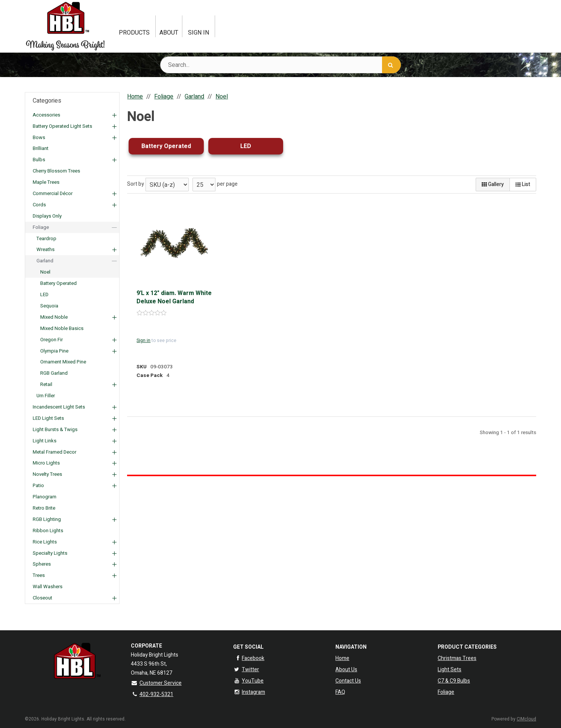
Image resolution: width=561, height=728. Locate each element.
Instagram (249, 692)
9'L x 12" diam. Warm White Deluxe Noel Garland (174, 297)
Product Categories (467, 647)
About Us (346, 670)
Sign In (199, 33)
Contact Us (348, 681)
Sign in (143, 341)
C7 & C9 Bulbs (454, 681)
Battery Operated (166, 146)
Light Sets (450, 670)
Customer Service (156, 683)
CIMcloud (526, 719)
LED (246, 146)
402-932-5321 (152, 694)
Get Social (248, 647)
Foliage (446, 692)
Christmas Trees (457, 658)
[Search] (391, 65)
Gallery (493, 184)
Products (134, 33)
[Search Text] (280, 65)
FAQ (340, 692)
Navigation (351, 647)
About (169, 33)
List (523, 184)
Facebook (249, 658)
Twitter (246, 670)
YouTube (248, 681)
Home (342, 658)
